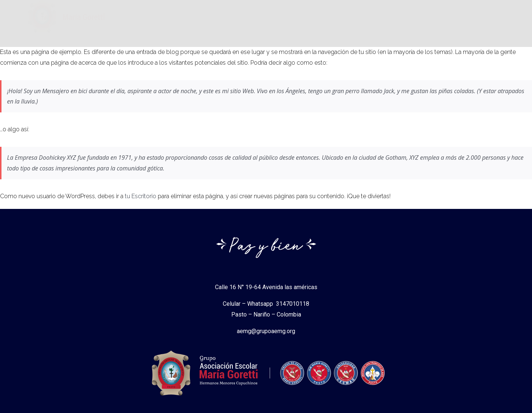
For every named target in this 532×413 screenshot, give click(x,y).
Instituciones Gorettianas (260, 21)
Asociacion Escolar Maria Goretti (165, 21)
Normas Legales (335, 21)
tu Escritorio (141, 196)
